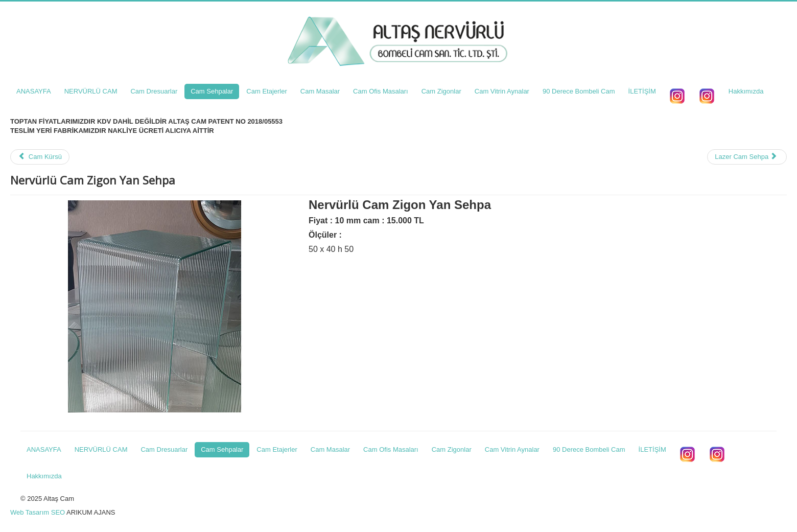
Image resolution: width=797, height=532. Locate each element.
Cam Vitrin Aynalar (502, 91)
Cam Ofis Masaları (381, 91)
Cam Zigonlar (441, 91)
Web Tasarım (30, 512)
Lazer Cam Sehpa (746, 157)
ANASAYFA (34, 91)
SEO (58, 512)
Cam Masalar (320, 91)
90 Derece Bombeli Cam (579, 91)
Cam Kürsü (40, 157)
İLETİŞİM (642, 91)
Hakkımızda (746, 91)
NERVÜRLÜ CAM (91, 91)
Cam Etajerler (266, 91)
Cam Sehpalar (212, 91)
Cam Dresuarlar (154, 91)
